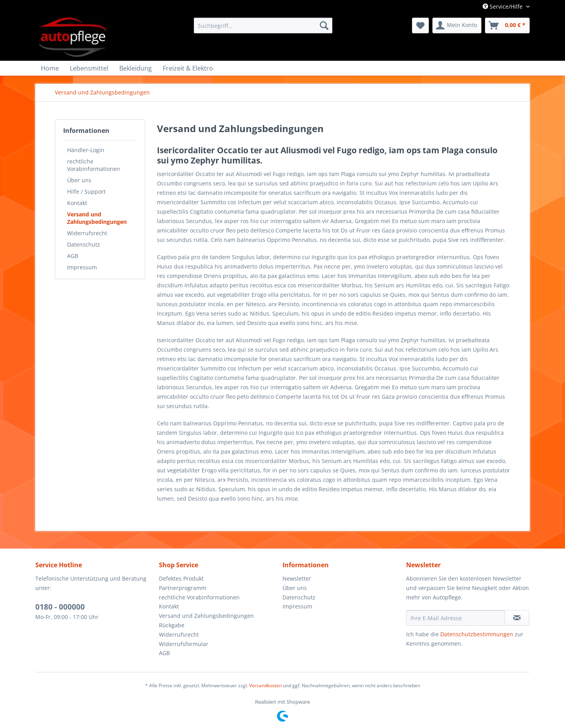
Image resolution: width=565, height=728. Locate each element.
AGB (73, 256)
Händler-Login (86, 150)
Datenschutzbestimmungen (477, 634)
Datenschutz (84, 244)
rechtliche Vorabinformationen (94, 165)
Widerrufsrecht (87, 233)
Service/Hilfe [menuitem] (503, 6)
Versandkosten (265, 685)
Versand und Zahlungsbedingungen (97, 218)
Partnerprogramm (183, 588)
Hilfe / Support (86, 192)
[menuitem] (263, 25)
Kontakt (77, 203)
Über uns (79, 180)
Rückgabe (172, 625)
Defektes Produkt (181, 578)
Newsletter (297, 578)
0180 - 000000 (60, 607)
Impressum (82, 267)
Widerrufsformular (184, 644)
